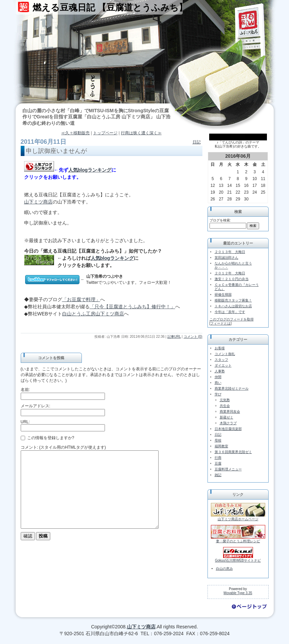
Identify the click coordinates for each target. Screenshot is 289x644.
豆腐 (218, 463)
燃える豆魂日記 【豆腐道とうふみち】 (110, 7)
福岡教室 (221, 446)
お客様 (220, 348)
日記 (197, 142)
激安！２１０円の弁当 (232, 279)
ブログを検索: (220, 220)
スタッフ (221, 360)
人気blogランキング (90, 170)
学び (218, 394)
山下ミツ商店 (38, 202)
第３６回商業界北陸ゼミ (233, 452)
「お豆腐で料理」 (81, 299)
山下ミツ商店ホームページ (238, 519)
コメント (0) (193, 337)
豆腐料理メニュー (228, 469)
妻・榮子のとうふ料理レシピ (238, 541)
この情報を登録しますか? (48, 438)
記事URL (174, 337)
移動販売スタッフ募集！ (233, 300)
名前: (25, 390)
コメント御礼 (225, 354)
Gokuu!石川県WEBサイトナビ (238, 560)
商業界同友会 (230, 412)
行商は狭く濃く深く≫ (141, 133)
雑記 (218, 475)
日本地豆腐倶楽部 (228, 429)
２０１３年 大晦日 (230, 252)
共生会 (225, 406)
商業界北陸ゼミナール (232, 388)
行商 (218, 458)
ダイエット (223, 365)
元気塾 (225, 400)
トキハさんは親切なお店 (233, 306)
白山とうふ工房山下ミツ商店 (93, 314)
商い (218, 383)
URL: (25, 422)
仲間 (218, 377)
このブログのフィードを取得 (232, 319)
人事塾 (220, 371)
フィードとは (220, 323)
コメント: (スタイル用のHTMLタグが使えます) (63, 447)
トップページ (105, 133)
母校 (218, 440)
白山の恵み (224, 569)
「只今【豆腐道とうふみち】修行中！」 (132, 307)
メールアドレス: (35, 406)
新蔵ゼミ (227, 417)
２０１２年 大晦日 (230, 273)
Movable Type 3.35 (238, 593)
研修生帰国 (223, 295)
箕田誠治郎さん (227, 258)
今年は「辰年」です (230, 312)
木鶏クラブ (228, 423)
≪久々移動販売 (75, 133)
